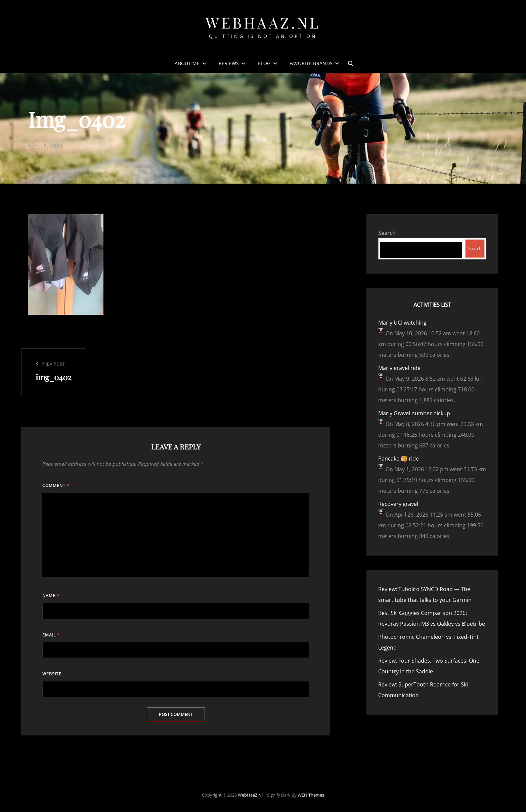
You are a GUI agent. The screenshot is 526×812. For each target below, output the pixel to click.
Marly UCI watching (402, 323)
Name (51, 596)
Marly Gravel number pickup (414, 413)
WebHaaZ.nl (263, 22)
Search (387, 233)
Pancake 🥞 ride (399, 459)
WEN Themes (311, 795)
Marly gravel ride (399, 368)
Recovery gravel (398, 504)
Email (51, 635)
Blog (264, 63)
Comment (56, 486)
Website (52, 674)
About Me (187, 63)
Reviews (229, 63)
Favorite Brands (311, 63)
